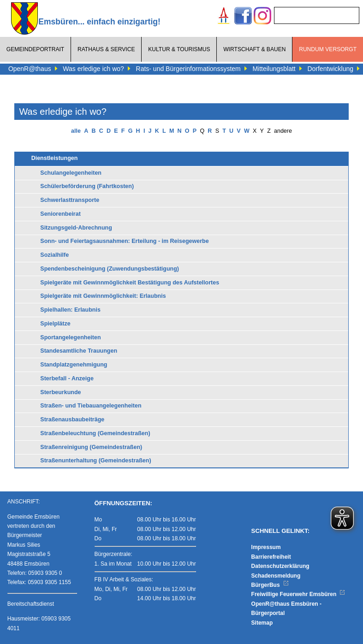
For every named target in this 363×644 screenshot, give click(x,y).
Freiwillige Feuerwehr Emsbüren (298, 594)
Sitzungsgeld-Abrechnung (76, 228)
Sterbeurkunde (60, 392)
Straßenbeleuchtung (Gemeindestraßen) (95, 433)
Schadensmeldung (276, 576)
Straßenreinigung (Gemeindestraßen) (91, 447)
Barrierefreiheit (271, 557)
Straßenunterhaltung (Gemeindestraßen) (95, 461)
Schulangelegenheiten (71, 173)
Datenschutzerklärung (280, 566)
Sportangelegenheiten (70, 337)
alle (76, 131)
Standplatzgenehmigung (74, 365)
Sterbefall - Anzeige (67, 378)
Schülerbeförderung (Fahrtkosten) (87, 186)
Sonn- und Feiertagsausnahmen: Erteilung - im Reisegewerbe (124, 241)
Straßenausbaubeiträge (72, 419)
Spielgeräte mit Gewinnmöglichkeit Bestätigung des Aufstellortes (130, 283)
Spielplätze (55, 324)
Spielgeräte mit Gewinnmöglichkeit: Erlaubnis (103, 296)
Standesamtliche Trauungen (79, 351)
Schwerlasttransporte (70, 200)
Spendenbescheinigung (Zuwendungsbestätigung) (110, 269)
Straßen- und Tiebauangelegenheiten (91, 406)
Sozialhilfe (54, 255)
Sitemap (262, 623)
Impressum (266, 547)
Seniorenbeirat (60, 214)
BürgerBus (270, 585)
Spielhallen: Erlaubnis (70, 310)
